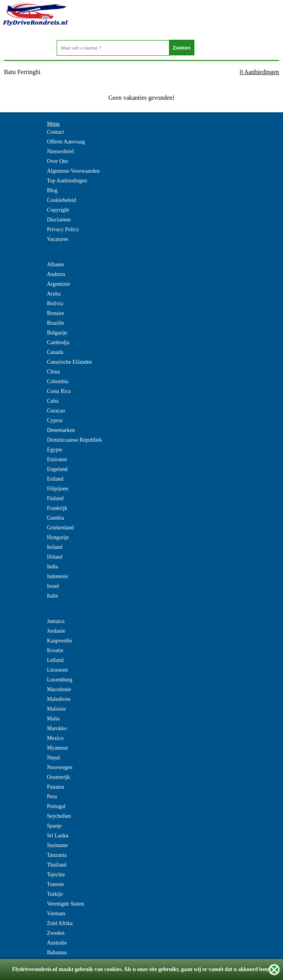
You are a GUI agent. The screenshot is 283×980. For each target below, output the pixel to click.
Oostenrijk (58, 777)
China (53, 372)
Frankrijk (57, 508)
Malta (53, 719)
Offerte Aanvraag (66, 142)
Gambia (55, 518)
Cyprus (55, 420)
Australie (57, 943)
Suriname (57, 845)
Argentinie (59, 284)
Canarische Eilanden (69, 362)
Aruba (54, 294)
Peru (52, 797)
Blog (52, 190)
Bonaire (55, 313)
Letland (55, 660)
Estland (55, 479)
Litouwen (57, 670)
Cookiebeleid (61, 200)
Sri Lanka (58, 836)
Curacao (56, 411)
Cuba (53, 401)
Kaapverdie (60, 641)
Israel (53, 586)
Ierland (55, 547)
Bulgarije (57, 333)
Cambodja (58, 342)
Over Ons (57, 161)
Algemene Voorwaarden (73, 171)
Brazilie (55, 323)
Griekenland (60, 528)
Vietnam (56, 914)
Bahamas (57, 953)
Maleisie (56, 709)
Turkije (55, 894)
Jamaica (56, 621)
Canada (55, 352)
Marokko (57, 728)
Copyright (58, 210)
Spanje (54, 826)
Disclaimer (59, 220)
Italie (53, 596)
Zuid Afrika (60, 923)
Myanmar (57, 748)
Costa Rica (59, 391)
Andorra (56, 274)
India (53, 567)
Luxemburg (60, 680)
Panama (55, 787)
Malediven (59, 699)
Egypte (55, 450)
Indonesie (57, 576)
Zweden (56, 933)
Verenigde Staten (65, 904)
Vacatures (57, 239)
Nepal (53, 758)
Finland (55, 498)
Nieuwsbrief (60, 151)
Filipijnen (57, 489)
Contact (55, 132)
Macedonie (59, 689)
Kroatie (55, 650)
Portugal (56, 806)
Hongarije (58, 537)
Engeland (57, 469)
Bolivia (55, 303)
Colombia (58, 381)
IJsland (55, 557)
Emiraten (57, 459)
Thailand (57, 865)
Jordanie (56, 631)
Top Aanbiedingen (67, 181)
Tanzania (57, 855)
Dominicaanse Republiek (74, 440)
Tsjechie (56, 875)
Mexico (55, 738)
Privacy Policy (63, 229)
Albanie (55, 264)
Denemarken (61, 430)
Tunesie (55, 884)
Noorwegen (60, 767)
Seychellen (59, 816)
